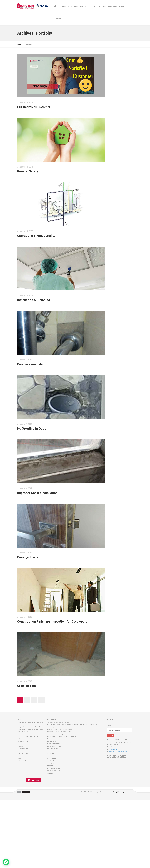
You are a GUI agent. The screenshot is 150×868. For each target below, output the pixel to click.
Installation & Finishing (40, 323)
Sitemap (121, 865)
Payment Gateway (53, 814)
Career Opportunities (54, 844)
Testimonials (51, 836)
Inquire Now (33, 853)
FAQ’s (19, 831)
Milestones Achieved (24, 805)
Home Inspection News (54, 819)
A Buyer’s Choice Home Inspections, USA (29, 800)
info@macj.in (113, 822)
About (64, 6)
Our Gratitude (22, 807)
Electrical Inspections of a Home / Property (60, 802)
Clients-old (51, 834)
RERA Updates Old (53, 822)
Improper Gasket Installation (44, 538)
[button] (6, 862)
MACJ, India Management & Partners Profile (30, 802)
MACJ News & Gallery (53, 824)
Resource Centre (86, 6)
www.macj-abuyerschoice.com (118, 825)
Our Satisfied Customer (40, 109)
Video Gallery (51, 826)
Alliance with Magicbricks (55, 829)
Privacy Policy (112, 865)
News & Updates (100, 6)
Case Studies (21, 819)
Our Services (73, 6)
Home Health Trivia (23, 826)
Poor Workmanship (37, 395)
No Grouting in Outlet (39, 467)
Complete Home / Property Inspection (58, 795)
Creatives (20, 829)
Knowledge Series (23, 822)
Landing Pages (22, 834)
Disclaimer (129, 865)
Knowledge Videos (23, 824)
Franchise (122, 6)
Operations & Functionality (43, 252)
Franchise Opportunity (54, 841)
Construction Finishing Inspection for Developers (59, 681)
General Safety (34, 180)
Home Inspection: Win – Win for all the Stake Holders (63, 809)
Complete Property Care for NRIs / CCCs (59, 805)
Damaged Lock (34, 610)
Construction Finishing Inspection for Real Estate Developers (65, 807)
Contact (58, 19)
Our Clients (112, 6)
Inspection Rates (52, 812)
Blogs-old (20, 817)
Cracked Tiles (33, 753)
